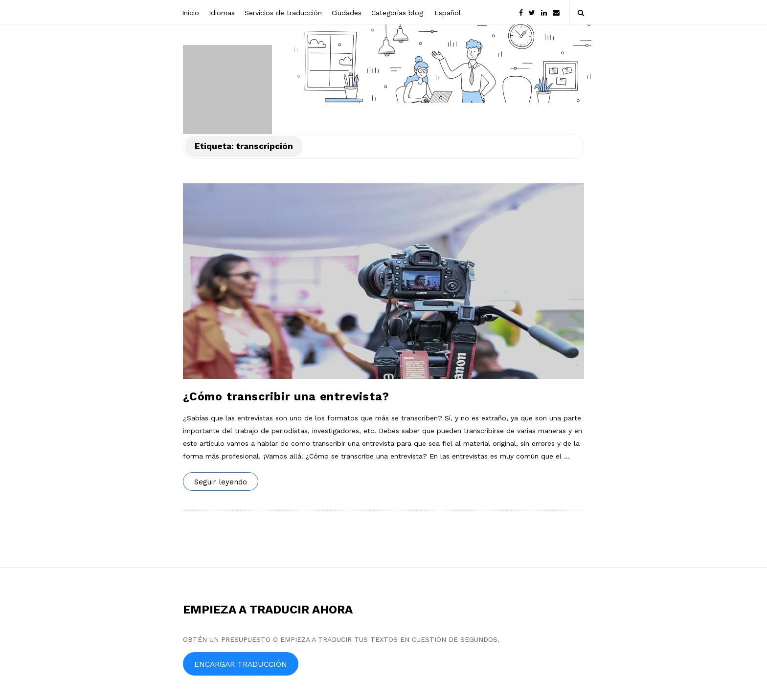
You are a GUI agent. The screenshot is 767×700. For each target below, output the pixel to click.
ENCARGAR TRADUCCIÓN (241, 664)
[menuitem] (447, 12)
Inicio (191, 13)
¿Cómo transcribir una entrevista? (286, 397)
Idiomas (222, 13)
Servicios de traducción (283, 13)
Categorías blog (397, 13)
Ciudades (347, 13)
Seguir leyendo (221, 482)
